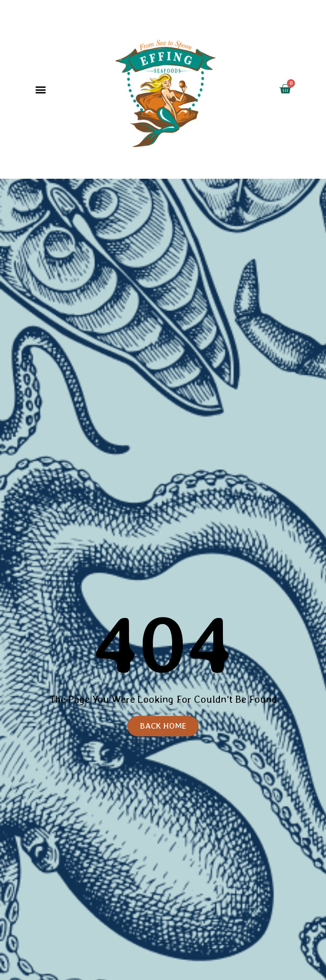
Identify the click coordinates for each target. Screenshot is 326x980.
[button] (41, 90)
